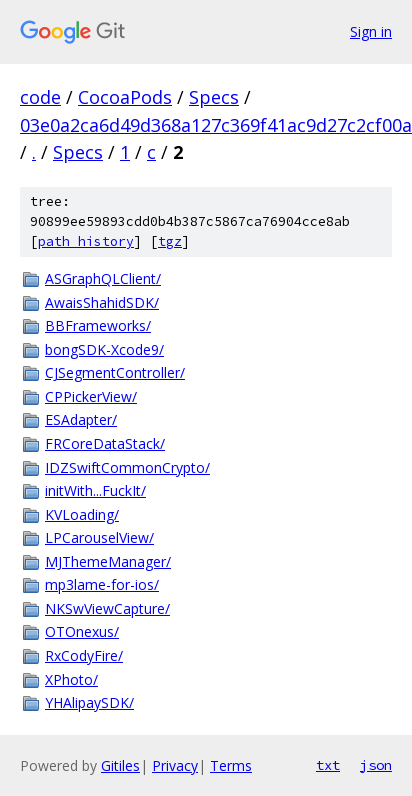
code (40, 97)
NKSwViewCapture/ (107, 608)
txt (328, 765)
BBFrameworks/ (98, 325)
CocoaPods (125, 97)
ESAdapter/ (81, 419)
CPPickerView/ (91, 396)
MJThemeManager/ (108, 561)
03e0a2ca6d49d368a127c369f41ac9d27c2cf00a (216, 125)
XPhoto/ (71, 679)
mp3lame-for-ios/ (102, 584)
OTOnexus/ (82, 631)
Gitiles (120, 765)
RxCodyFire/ (84, 655)
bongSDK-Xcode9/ (104, 349)
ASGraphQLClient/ (103, 278)
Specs (214, 97)
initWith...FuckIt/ (95, 490)
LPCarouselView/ (99, 537)
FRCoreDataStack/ (105, 443)
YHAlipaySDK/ (89, 702)
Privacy (175, 765)
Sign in (371, 31)
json (376, 765)
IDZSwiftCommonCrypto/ (127, 467)
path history (86, 241)
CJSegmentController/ (115, 372)
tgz (170, 241)
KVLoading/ (82, 514)
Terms (231, 765)
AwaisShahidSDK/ (102, 302)
